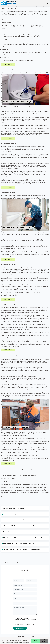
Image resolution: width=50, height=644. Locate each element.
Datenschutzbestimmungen (21, 620)
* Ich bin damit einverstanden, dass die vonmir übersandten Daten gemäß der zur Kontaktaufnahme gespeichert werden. (25, 619)
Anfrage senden (20, 628)
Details (29, 642)
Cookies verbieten (44, 641)
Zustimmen (35, 641)
